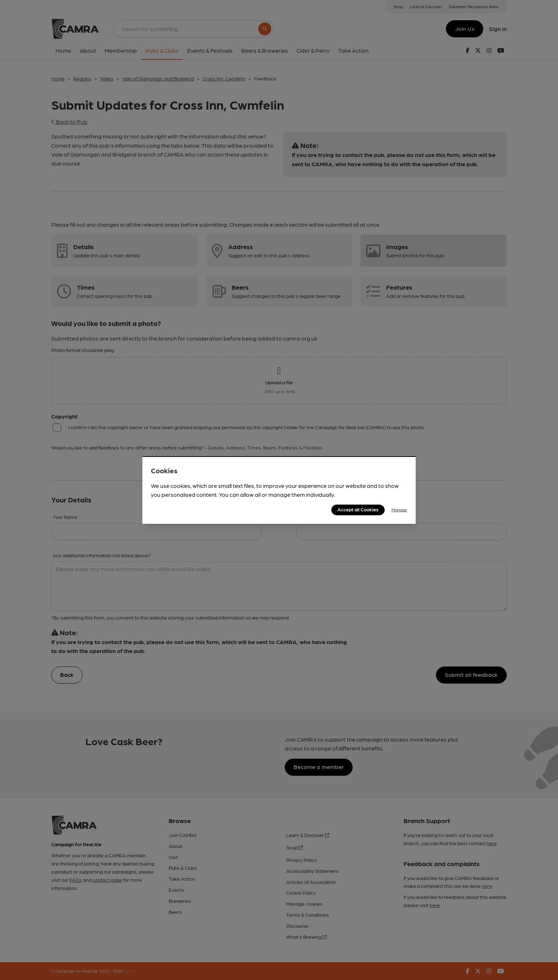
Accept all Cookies (358, 509)
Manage (399, 510)
